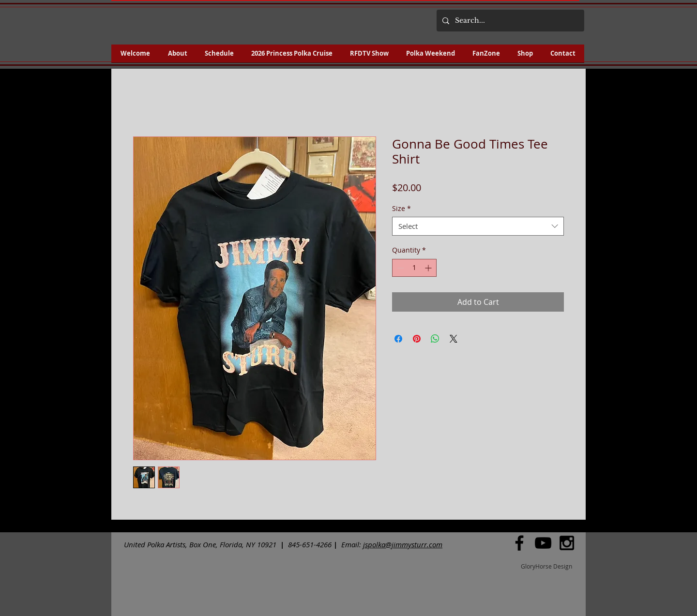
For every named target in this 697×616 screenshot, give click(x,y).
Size (402, 208)
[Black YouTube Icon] (543, 543)
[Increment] (429, 268)
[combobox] (478, 226)
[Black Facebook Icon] (519, 543)
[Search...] (509, 21)
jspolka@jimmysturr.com (403, 544)
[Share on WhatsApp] (435, 339)
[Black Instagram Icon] (567, 543)
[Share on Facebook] (398, 339)
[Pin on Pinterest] (417, 339)
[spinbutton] (414, 268)
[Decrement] (400, 268)
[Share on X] (454, 339)
